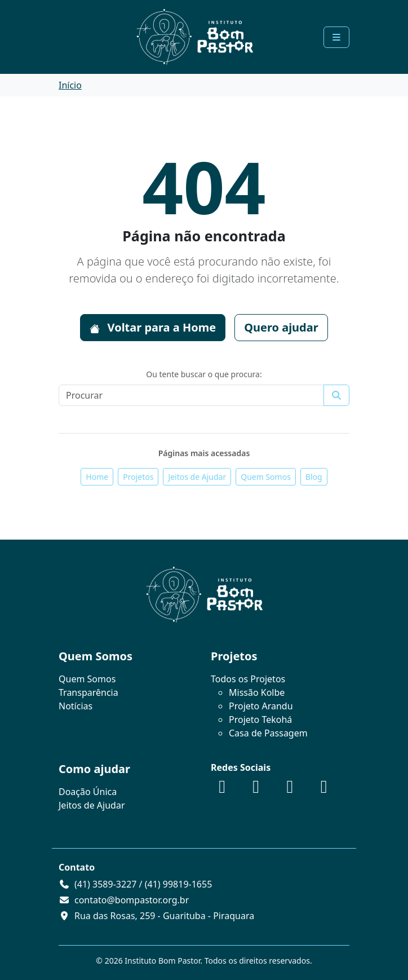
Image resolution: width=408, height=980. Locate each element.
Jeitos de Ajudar (197, 477)
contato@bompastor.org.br (132, 900)
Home (97, 477)
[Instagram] (256, 789)
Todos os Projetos (248, 679)
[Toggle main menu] (336, 37)
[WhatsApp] (324, 789)
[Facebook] (222, 789)
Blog (314, 477)
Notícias (76, 706)
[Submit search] (336, 395)
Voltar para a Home (153, 327)
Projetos (138, 477)
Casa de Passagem (268, 733)
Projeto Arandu (261, 706)
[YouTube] (290, 789)
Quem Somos (266, 477)
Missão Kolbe (257, 692)
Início (70, 85)
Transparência (88, 692)
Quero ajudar (281, 327)
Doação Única (88, 792)
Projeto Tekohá (260, 719)
